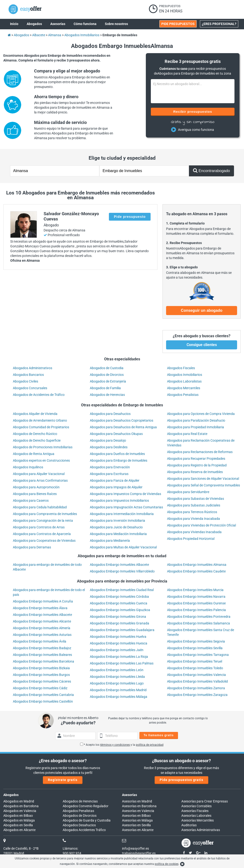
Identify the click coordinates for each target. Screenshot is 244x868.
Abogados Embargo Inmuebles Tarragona (198, 655)
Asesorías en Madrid (137, 801)
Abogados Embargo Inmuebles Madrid (118, 690)
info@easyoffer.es (135, 848)
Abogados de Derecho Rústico (35, 434)
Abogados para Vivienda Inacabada (193, 519)
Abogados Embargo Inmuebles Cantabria (43, 695)
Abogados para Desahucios (110, 414)
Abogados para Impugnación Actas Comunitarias (126, 507)
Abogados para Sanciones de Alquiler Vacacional (203, 479)
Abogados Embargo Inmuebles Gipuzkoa (120, 610)
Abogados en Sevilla (18, 825)
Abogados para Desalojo (108, 440)
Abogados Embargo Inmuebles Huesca (119, 643)
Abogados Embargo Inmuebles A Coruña (43, 601)
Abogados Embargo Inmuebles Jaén (117, 650)
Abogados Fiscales (181, 368)
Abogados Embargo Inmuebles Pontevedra (199, 617)
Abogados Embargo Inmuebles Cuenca (119, 603)
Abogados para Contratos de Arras (39, 527)
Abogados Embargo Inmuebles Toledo (195, 668)
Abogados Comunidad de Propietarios (41, 427)
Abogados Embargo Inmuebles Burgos (41, 675)
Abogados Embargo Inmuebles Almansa (197, 565)
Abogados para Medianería (110, 541)
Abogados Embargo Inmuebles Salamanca (198, 623)
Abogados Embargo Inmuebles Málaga (119, 697)
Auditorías (189, 825)
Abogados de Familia (105, 388)
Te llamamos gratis (159, 735)
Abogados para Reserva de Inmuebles (195, 472)
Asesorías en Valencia (138, 811)
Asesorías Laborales (196, 816)
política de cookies (167, 864)
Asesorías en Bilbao (136, 816)
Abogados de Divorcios (107, 375)
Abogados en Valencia (20, 811)
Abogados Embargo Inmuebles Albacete (119, 565)
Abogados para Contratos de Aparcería (42, 534)
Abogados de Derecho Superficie (37, 440)
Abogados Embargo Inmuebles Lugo (117, 683)
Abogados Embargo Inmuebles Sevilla (195, 648)
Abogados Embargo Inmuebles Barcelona (43, 661)
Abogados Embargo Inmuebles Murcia (195, 590)
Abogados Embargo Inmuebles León (117, 670)
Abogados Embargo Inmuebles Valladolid (197, 681)
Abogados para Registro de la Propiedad (197, 465)
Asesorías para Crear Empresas (205, 801)
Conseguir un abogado (202, 310)
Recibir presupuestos (193, 112)
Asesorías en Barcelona (139, 806)
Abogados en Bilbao (18, 816)
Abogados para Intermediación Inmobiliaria (122, 514)
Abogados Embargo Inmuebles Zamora (196, 688)
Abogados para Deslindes (109, 447)
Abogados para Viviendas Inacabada (194, 532)
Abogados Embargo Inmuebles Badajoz (42, 648)
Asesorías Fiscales (195, 811)
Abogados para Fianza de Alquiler (115, 480)
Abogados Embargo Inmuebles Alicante (42, 621)
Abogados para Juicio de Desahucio (116, 527)
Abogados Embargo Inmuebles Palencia (196, 610)
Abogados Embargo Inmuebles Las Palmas (122, 663)
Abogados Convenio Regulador (86, 806)
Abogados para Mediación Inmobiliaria (118, 534)
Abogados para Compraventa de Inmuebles (45, 514)
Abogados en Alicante (19, 830)
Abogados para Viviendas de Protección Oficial (201, 525)
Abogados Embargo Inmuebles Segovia (196, 641)
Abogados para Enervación (110, 467)
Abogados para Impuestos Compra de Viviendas (125, 494)
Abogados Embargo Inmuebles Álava (40, 608)
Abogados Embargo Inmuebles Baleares (42, 655)
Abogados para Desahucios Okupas (116, 434)
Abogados (11, 795)
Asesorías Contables (196, 806)
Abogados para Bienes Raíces (35, 494)
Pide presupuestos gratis (181, 780)
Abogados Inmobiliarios (185, 375)
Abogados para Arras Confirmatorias (40, 480)
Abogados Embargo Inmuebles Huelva (118, 637)
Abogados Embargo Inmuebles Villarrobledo (122, 571)
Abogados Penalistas (183, 395)
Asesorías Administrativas (201, 830)
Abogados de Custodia (107, 368)
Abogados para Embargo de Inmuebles (119, 460)
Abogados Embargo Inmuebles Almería (42, 628)
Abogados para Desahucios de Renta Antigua (123, 427)
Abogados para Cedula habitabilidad (40, 507)
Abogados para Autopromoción (36, 487)
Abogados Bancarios (28, 375)
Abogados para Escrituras (109, 474)
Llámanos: (70, 848)
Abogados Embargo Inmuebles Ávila (40, 641)
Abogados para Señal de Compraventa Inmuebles (203, 485)
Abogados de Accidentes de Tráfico (39, 395)
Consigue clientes (202, 345)
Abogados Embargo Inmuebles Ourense (196, 603)
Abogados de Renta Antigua (34, 454)
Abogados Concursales (30, 388)
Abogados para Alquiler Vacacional (39, 474)
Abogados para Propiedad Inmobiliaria (196, 427)
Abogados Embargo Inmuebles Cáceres (42, 681)
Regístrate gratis (63, 780)
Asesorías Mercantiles (198, 820)
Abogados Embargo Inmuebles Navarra (196, 597)
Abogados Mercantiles (184, 388)
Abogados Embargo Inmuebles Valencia (196, 675)
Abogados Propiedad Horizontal (191, 539)
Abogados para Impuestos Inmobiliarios (119, 500)
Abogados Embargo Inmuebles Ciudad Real (122, 590)
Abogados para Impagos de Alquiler (116, 487)
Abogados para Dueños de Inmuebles (117, 454)
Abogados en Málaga (19, 820)
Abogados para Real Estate (187, 434)
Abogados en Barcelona (21, 806)
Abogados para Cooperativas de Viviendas (44, 541)
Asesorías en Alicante (138, 830)
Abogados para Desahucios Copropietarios (122, 420)
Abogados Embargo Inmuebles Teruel (195, 661)
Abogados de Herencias (107, 395)
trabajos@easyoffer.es (139, 853)
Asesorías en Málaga (137, 820)
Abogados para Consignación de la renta (43, 521)
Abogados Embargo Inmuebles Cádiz (40, 688)
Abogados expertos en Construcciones (41, 460)
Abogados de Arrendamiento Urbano (40, 420)
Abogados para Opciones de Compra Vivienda (201, 414)
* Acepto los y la (122, 745)
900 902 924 (72, 853)
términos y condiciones (115, 745)
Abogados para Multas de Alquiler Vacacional (123, 547)
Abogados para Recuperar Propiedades (196, 459)
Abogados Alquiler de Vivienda (35, 414)
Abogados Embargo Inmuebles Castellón (43, 701)
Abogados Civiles (25, 381)
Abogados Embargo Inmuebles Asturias (42, 635)
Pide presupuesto (130, 217)
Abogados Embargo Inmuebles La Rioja (119, 657)
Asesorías (130, 795)
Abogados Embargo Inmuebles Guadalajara (122, 630)
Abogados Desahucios (79, 825)
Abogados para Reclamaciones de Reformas (200, 452)
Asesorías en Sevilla (136, 825)
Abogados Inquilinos (28, 467)
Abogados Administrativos (33, 368)
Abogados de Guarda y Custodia (87, 820)
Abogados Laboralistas (184, 381)
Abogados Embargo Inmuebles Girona (118, 617)
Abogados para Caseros (31, 500)
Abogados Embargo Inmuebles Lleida (117, 677)
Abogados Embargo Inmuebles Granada (119, 623)
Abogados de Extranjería (108, 381)
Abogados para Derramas (32, 547)
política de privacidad (150, 745)
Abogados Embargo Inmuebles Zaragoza (197, 695)
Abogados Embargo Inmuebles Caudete (196, 571)
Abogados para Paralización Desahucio (196, 420)
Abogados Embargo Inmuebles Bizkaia (41, 668)
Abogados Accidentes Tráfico (84, 830)
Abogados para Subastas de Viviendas (196, 499)
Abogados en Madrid (19, 801)
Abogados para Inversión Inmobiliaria (117, 521)
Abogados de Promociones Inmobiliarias (43, 447)
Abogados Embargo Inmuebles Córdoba (119, 597)
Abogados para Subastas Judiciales (194, 505)
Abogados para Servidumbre (188, 492)
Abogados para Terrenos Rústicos (192, 512)
